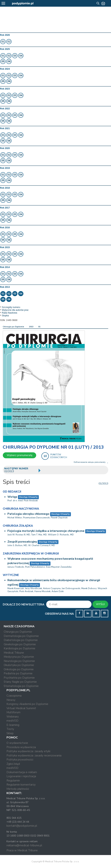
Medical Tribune (14, 653)
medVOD (12, 721)
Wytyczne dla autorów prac (15, 310)
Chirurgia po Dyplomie (13, 327)
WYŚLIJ (100, 604)
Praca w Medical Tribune (22, 850)
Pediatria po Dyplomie (18, 673)
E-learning (13, 725)
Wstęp (12, 497)
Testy (10, 729)
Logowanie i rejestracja (21, 776)
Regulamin (13, 781)
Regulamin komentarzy (21, 785)
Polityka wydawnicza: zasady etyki (28, 751)
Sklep (10, 733)
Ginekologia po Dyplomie (20, 644)
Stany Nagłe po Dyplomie (20, 682)
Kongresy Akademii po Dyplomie (27, 704)
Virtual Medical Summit (21, 708)
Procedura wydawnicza (21, 747)
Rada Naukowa (9, 313)
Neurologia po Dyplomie (19, 661)
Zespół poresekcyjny (22, 542)
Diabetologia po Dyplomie (21, 640)
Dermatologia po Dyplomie (21, 636)
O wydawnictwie (17, 743)
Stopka (5, 316)
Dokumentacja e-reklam (22, 772)
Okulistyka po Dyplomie (19, 665)
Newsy (11, 700)
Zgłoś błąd (13, 764)
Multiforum (13, 712)
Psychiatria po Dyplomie (19, 678)
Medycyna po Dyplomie (19, 657)
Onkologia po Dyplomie (19, 669)
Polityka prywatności (20, 760)
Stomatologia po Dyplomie (21, 686)
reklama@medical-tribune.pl (24, 845)
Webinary (13, 717)
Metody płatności (18, 789)
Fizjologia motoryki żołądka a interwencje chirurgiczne (46, 531)
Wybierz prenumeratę (19, 455)
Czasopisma (14, 696)
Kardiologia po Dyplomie (19, 648)
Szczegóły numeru (11, 307)
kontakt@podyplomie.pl (22, 826)
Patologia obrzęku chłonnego (28, 514)
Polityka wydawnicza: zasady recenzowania (34, 756)
